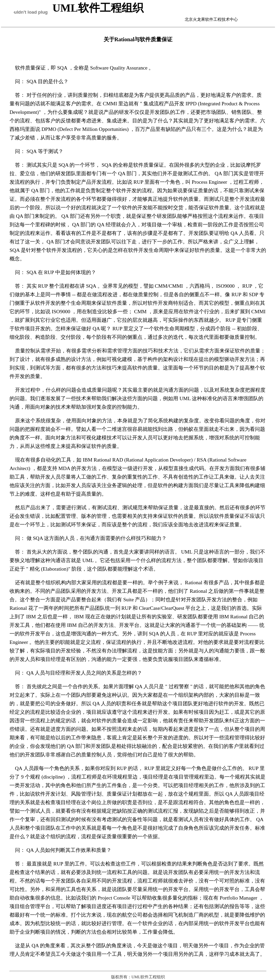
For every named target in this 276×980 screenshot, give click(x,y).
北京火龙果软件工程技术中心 (203, 19)
